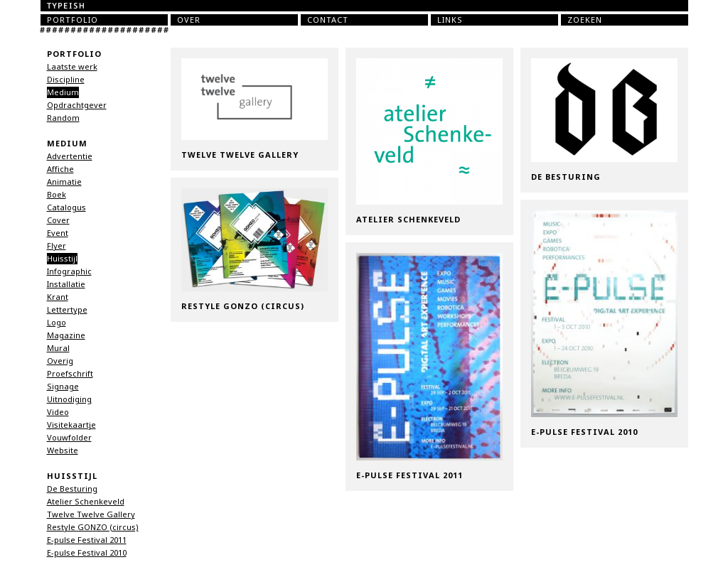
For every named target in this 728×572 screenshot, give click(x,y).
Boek (57, 195)
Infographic (69, 271)
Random (63, 118)
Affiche (60, 169)
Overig (60, 361)
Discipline (66, 80)
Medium (63, 92)
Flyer (57, 246)
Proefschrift (70, 374)
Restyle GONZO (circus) (93, 527)
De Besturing (72, 489)
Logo (57, 323)
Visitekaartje (71, 425)
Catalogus (66, 207)
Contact (328, 20)
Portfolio (73, 20)
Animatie (64, 182)
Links (450, 20)
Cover (58, 220)
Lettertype (67, 310)
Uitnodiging (69, 399)
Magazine (66, 335)
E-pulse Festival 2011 (87, 540)
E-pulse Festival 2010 (87, 553)
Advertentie (70, 156)
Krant (58, 297)
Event (58, 233)
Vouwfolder (69, 438)
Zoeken (585, 20)
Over (189, 20)
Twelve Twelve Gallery (91, 514)
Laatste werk (72, 67)
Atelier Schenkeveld (86, 502)
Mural (58, 348)
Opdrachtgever (77, 105)
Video (58, 412)
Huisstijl (62, 259)
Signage (63, 387)
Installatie (66, 284)
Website (63, 450)
